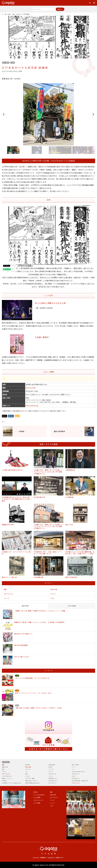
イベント (53, 594)
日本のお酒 (54, 589)
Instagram (48, 854)
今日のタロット (76, 774)
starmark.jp (36, 858)
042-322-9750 (31, 388)
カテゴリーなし (76, 783)
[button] (4, 114)
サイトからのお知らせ (39, 795)
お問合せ (36, 792)
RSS (55, 854)
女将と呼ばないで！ (54, 781)
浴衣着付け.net (59, 858)
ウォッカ (4, 772)
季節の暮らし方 (52, 778)
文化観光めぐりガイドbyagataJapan (11, 783)
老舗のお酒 (5, 767)
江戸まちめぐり (76, 778)
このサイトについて (38, 800)
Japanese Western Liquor (78, 772)
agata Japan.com (41, 865)
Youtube (52, 854)
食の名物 (27, 765)
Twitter (42, 854)
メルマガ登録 (37, 803)
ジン (73, 769)
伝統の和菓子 (52, 765)
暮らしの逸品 (6, 63)
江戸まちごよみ (52, 774)
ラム (26, 772)
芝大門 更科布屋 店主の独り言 (80, 781)
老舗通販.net (43, 858)
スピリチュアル (8, 594)
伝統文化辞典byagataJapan (32, 783)
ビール (74, 767)
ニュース (6, 598)
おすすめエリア (52, 783)
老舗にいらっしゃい (7, 778)
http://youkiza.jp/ (32, 406)
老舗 (13, 63)
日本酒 (50, 767)
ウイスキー (28, 769)
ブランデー (51, 769)
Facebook (45, 854)
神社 (26, 774)
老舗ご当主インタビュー (31, 781)
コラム (52, 598)
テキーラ (51, 772)
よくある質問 (37, 797)
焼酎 (3, 769)
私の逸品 (4, 781)
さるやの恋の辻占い (7, 776)
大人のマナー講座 (30, 778)
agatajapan (51, 858)
